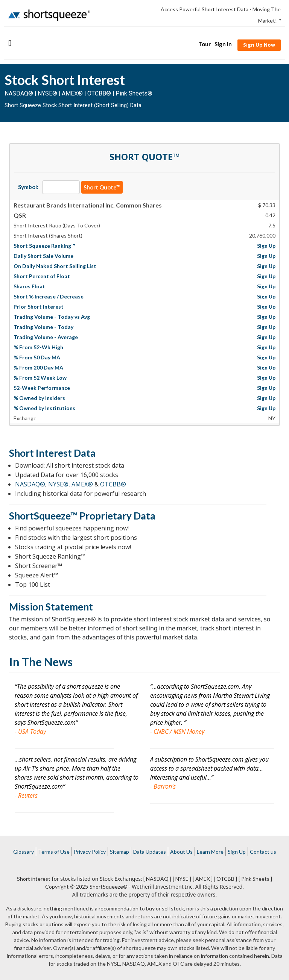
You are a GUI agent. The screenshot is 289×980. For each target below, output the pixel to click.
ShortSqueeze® (109, 887)
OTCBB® (99, 93)
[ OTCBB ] (225, 879)
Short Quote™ (102, 187)
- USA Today (30, 732)
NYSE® (48, 93)
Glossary (24, 852)
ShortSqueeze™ (43, 516)
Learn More (210, 852)
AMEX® (72, 93)
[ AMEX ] (203, 879)
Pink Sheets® (134, 93)
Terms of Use (54, 852)
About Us (181, 852)
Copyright (57, 887)
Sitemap (119, 852)
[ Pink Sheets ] (255, 879)
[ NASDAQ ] (157, 879)
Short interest (34, 879)
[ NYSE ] (182, 879)
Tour (205, 44)
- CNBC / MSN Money (177, 732)
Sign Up (237, 852)
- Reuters (26, 795)
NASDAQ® (19, 93)
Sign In (223, 44)
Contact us (263, 852)
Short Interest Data (52, 453)
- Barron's (163, 786)
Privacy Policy (90, 852)
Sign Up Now (259, 45)
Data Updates (150, 852)
